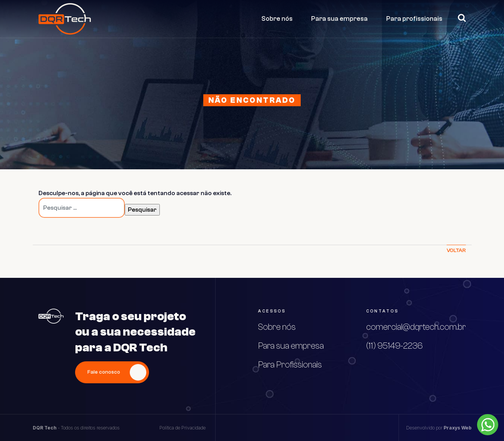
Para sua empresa (339, 19)
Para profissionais (414, 19)
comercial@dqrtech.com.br (416, 327)
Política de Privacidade (183, 428)
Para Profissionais (290, 365)
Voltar (456, 251)
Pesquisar (459, 18)
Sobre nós (277, 19)
